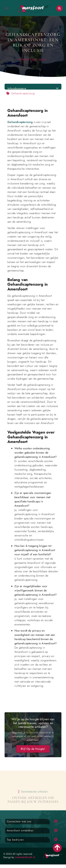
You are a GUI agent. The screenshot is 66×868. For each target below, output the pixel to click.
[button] (59, 8)
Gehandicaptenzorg (20, 122)
